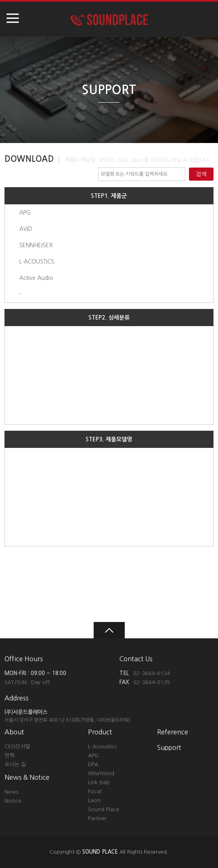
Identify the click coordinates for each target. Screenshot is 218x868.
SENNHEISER (36, 245)
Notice (13, 801)
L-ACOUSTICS (37, 262)
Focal (95, 791)
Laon (94, 800)
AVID (26, 229)
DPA (93, 764)
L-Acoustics (102, 746)
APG (25, 213)
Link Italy (99, 782)
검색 (201, 174)
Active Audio (36, 278)
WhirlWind (101, 773)
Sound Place (104, 809)
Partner (97, 818)
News (11, 792)
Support (169, 747)
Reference (173, 732)
